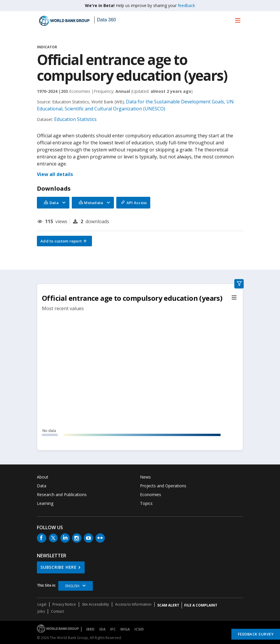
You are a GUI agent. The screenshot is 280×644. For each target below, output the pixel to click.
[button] (64, 241)
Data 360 (106, 20)
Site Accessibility (95, 604)
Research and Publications (62, 494)
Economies (151, 494)
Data (42, 486)
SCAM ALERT (168, 605)
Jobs (41, 611)
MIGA (125, 629)
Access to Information (133, 604)
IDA (102, 629)
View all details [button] (55, 174)
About (43, 477)
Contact (57, 611)
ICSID (139, 629)
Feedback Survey (256, 634)
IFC (113, 629)
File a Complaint (201, 605)
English (72, 586)
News (145, 477)
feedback (186, 5)
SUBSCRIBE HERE (59, 567)
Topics (146, 503)
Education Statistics (75, 119)
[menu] (238, 20)
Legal (42, 604)
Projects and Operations (163, 486)
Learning (45, 503)
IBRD (90, 629)
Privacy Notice (64, 604)
